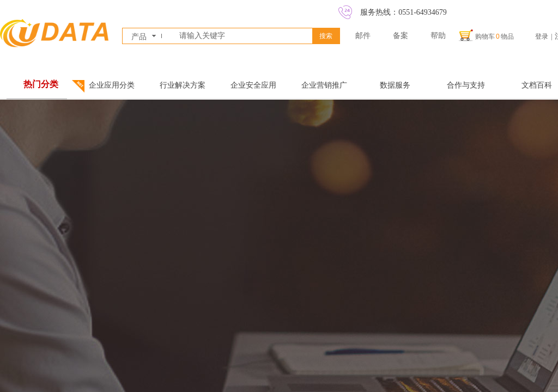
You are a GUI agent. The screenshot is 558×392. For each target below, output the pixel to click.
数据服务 (395, 85)
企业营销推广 (324, 85)
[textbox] (244, 36)
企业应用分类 (112, 85)
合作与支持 (466, 85)
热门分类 (41, 84)
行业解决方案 (183, 85)
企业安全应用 (253, 85)
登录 (542, 36)
